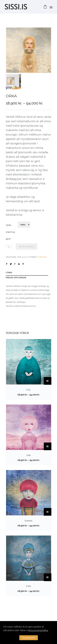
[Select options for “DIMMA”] (48, 512)
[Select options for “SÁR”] (48, 446)
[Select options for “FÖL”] (48, 381)
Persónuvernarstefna (38, 630)
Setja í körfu (27, 247)
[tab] (28, 273)
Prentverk (42, 257)
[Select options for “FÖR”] (48, 577)
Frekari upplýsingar (16, 278)
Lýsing (9, 273)
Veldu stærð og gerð (10, 232)
